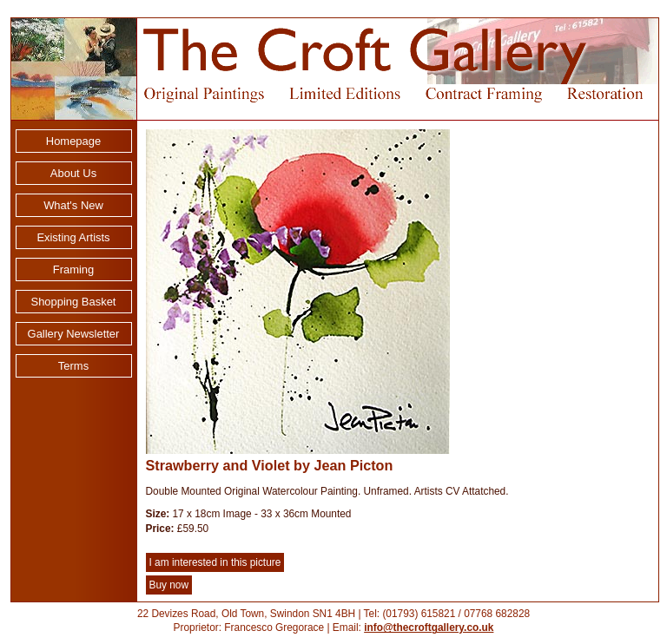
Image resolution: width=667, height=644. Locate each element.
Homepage (73, 141)
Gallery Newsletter (74, 334)
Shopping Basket (74, 302)
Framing (74, 269)
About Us (73, 173)
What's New (73, 205)
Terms (73, 366)
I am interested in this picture (215, 562)
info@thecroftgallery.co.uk (429, 628)
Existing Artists (73, 237)
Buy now (169, 585)
